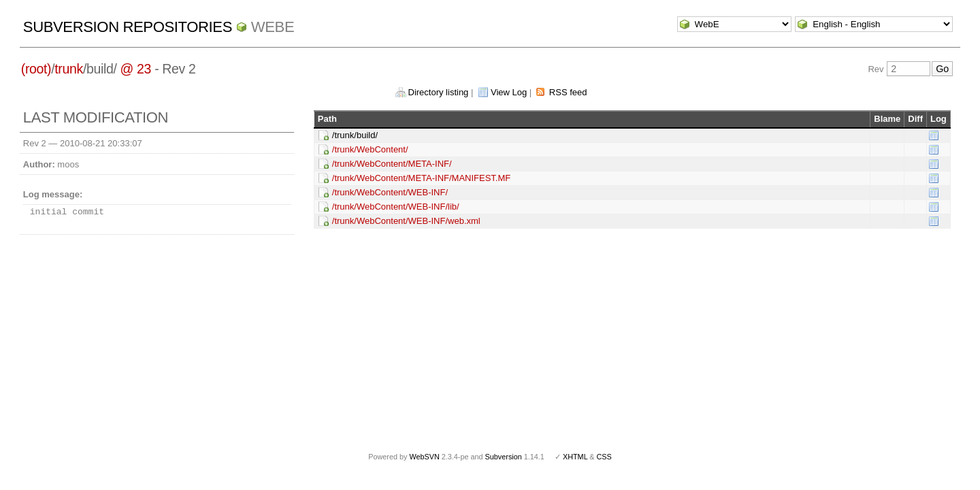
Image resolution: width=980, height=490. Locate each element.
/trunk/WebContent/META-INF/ (392, 164)
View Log (509, 92)
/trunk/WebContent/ (370, 149)
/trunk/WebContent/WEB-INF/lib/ (396, 207)
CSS (604, 457)
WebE (273, 27)
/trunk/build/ (355, 135)
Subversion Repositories (128, 27)
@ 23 (136, 69)
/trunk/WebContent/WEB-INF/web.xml (406, 221)
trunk (69, 69)
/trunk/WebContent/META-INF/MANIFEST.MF (421, 178)
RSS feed (568, 92)
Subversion (504, 457)
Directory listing (439, 92)
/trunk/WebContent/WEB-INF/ (390, 192)
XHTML (575, 457)
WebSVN (424, 457)
